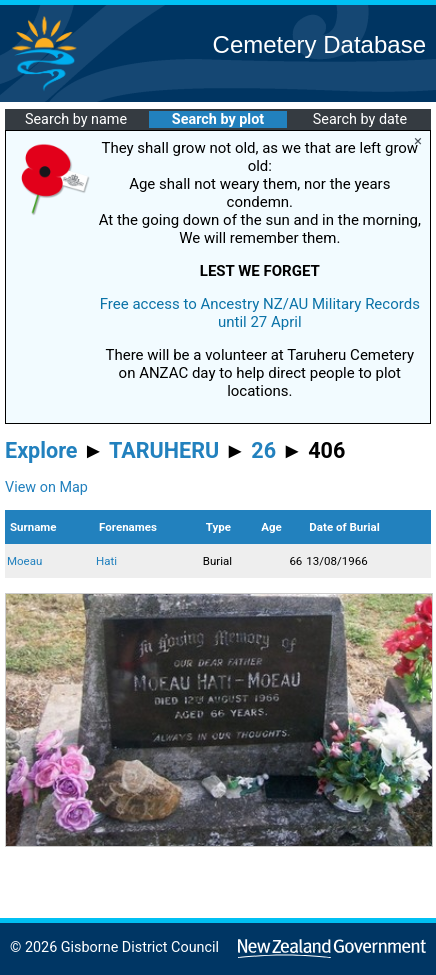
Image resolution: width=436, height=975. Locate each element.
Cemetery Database (319, 44)
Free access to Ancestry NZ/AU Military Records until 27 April (260, 313)
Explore (41, 450)
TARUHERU (164, 450)
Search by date (360, 119)
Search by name (76, 119)
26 (263, 450)
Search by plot (218, 119)
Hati (106, 561)
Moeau (24, 561)
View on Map (46, 487)
